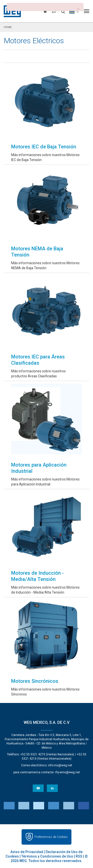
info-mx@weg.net (60, 765)
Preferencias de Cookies (51, 837)
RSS (79, 856)
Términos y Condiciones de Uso (47, 856)
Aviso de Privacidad (27, 852)
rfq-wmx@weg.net (67, 772)
